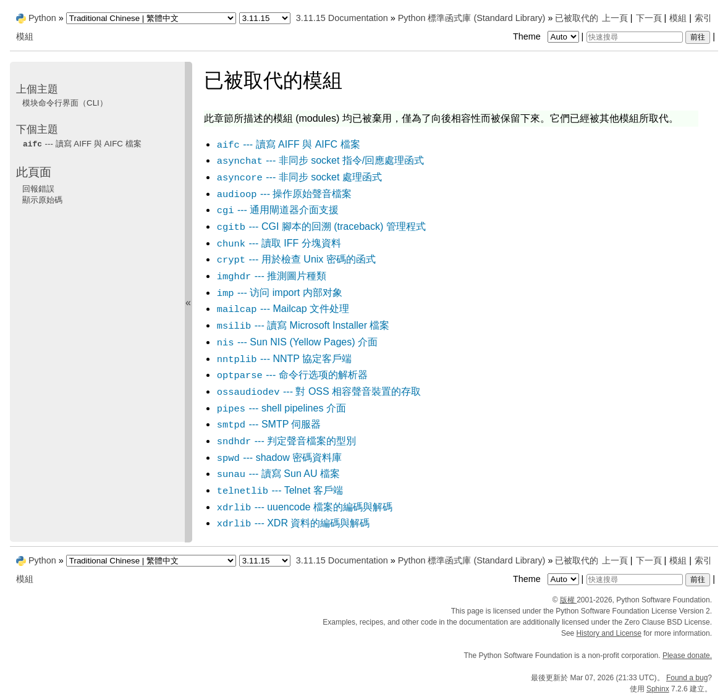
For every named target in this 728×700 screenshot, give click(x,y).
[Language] (151, 18)
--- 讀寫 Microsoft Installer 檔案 (303, 325)
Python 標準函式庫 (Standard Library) (472, 18)
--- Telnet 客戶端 (280, 490)
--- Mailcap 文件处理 (283, 309)
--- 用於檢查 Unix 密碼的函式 (296, 259)
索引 (703, 18)
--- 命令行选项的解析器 (292, 375)
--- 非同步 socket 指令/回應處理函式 (320, 160)
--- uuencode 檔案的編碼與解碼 (304, 507)
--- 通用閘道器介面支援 (278, 210)
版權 (568, 600)
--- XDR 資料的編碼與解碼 (293, 523)
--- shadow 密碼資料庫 (279, 458)
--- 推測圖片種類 (271, 276)
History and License (609, 633)
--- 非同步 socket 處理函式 (299, 177)
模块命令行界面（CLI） (65, 103)
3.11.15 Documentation (342, 18)
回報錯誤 (38, 189)
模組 (678, 18)
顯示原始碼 (42, 200)
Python (42, 18)
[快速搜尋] (635, 37)
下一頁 (649, 18)
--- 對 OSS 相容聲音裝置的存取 (319, 391)
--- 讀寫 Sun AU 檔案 (278, 474)
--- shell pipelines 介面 (281, 408)
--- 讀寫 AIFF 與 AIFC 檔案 (288, 144)
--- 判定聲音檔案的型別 (286, 441)
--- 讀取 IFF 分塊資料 (279, 243)
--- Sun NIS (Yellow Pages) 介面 (297, 342)
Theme (547, 36)
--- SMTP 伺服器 (269, 424)
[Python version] (265, 18)
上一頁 (615, 18)
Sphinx (658, 689)
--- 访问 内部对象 (279, 293)
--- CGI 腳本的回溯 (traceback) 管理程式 (321, 226)
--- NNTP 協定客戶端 (284, 359)
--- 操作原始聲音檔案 (284, 194)
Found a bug (687, 678)
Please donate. (687, 656)
